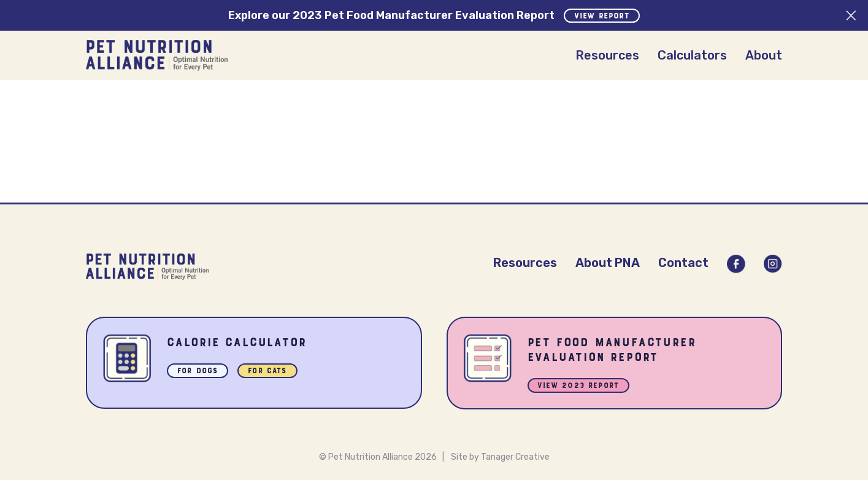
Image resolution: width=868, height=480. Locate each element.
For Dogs (198, 372)
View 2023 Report (579, 386)
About (764, 55)
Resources (607, 55)
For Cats (267, 372)
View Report (602, 17)
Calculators (692, 55)
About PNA (608, 263)
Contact (683, 263)
